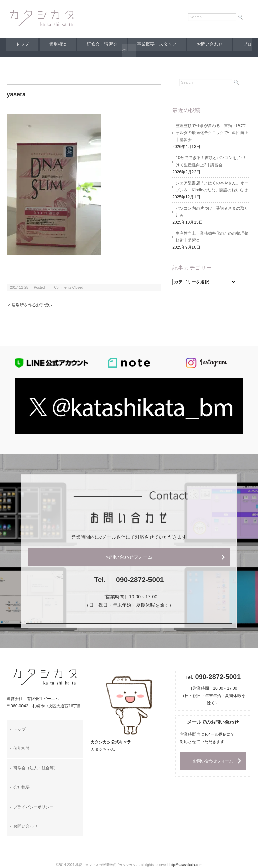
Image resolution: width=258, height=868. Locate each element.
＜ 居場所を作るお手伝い (29, 305)
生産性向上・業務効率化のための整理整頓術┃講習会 (212, 237)
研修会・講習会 (102, 44)
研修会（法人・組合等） (36, 768)
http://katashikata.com (186, 865)
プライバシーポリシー (34, 807)
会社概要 (21, 787)
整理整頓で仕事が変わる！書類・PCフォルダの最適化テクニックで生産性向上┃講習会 (212, 133)
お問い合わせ (212, 44)
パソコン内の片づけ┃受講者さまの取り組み (212, 212)
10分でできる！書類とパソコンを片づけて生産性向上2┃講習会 (210, 161)
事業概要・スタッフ (158, 44)
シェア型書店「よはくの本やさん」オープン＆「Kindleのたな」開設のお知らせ (212, 187)
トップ (19, 44)
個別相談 (56, 44)
